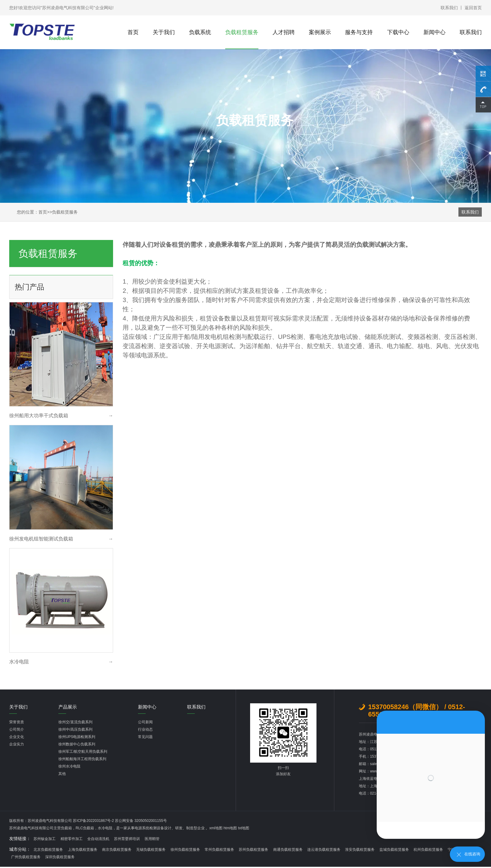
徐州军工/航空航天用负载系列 (83, 752)
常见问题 (145, 737)
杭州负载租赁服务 (428, 850)
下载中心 (398, 32)
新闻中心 (434, 32)
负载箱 (66, 828)
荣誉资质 (17, 722)
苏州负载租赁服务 (253, 850)
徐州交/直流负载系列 (75, 722)
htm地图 (230, 828)
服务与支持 (359, 32)
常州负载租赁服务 (219, 850)
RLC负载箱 (85, 828)
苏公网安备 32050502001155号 (141, 821)
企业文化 (17, 737)
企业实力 (17, 744)
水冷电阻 (105, 828)
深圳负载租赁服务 (60, 857)
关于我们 (164, 32)
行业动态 (145, 729)
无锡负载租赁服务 (151, 850)
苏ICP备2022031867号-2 (94, 821)
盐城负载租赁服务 (394, 850)
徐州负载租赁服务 (185, 850)
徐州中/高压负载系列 (75, 729)
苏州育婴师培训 (127, 839)
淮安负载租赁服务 (360, 850)
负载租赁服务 (242, 32)
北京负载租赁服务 (48, 850)
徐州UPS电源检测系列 (77, 737)
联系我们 (449, 8)
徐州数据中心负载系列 (77, 744)
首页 (133, 32)
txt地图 (244, 828)
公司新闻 (145, 722)
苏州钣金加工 (45, 839)
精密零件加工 (72, 839)
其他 (62, 774)
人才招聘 (284, 32)
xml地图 (216, 828)
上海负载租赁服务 (83, 850)
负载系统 (200, 32)
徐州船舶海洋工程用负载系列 (82, 759)
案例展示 (320, 32)
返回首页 (473, 8)
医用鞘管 (152, 839)
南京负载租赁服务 (117, 850)
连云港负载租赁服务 (324, 850)
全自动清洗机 (98, 839)
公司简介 (17, 729)
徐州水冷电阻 (69, 766)
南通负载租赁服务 (288, 850)
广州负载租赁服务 (26, 857)
